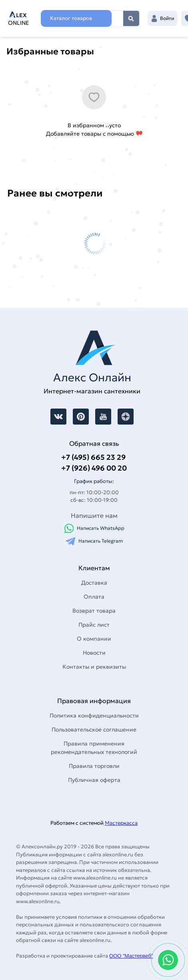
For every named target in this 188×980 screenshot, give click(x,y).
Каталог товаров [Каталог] (71, 18)
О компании (94, 639)
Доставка (94, 583)
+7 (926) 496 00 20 (94, 468)
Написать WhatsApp (94, 528)
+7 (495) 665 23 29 (93, 457)
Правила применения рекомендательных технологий (94, 748)
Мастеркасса (121, 823)
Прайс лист (94, 625)
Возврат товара (94, 611)
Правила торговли (94, 766)
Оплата (94, 597)
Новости (94, 653)
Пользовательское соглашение (94, 729)
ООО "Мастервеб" (131, 956)
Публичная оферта (94, 780)
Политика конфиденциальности (94, 715)
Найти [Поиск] (131, 18)
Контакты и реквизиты (94, 667)
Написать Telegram (94, 541)
